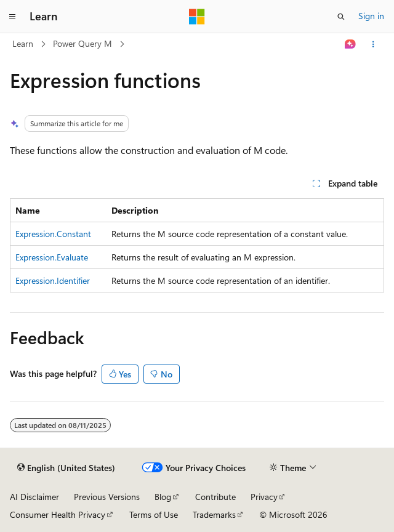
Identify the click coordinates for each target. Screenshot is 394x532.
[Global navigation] (12, 17)
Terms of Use (154, 514)
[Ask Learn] (351, 44)
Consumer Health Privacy (58, 514)
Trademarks (214, 514)
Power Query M (82, 43)
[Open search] (341, 17)
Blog (163, 497)
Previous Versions (107, 497)
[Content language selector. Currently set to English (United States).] (66, 468)
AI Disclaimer (34, 497)
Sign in (371, 16)
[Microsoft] (197, 17)
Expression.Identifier (53, 280)
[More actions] (373, 44)
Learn (23, 43)
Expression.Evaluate (52, 257)
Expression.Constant (53, 234)
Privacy (264, 497)
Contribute (215, 497)
